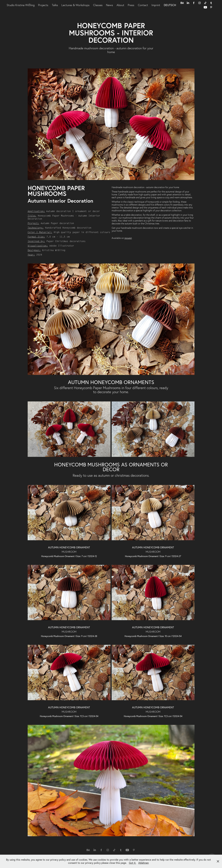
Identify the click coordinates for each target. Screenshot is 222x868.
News (109, 5)
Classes (98, 5)
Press (131, 5)
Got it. (133, 863)
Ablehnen (144, 863)
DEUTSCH (170, 5)
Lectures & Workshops (75, 5)
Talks (55, 5)
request (128, 238)
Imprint (156, 5)
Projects (43, 5)
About (120, 5)
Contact (143, 5)
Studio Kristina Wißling (21, 5)
